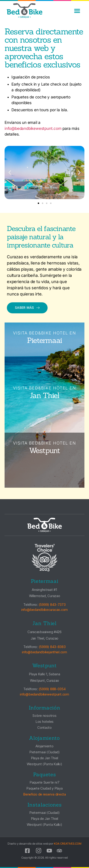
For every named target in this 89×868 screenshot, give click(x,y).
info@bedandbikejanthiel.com (44, 652)
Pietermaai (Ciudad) (44, 752)
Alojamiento (44, 746)
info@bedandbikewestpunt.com (33, 128)
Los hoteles (44, 722)
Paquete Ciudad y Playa (44, 788)
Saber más (27, 307)
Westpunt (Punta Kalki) (44, 764)
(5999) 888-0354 (52, 689)
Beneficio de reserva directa (44, 794)
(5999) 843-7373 (52, 605)
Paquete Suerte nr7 (44, 782)
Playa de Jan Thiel (44, 758)
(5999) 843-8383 (52, 647)
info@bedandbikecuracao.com (44, 610)
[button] (77, 11)
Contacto (44, 728)
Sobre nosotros (44, 716)
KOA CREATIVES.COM (68, 844)
